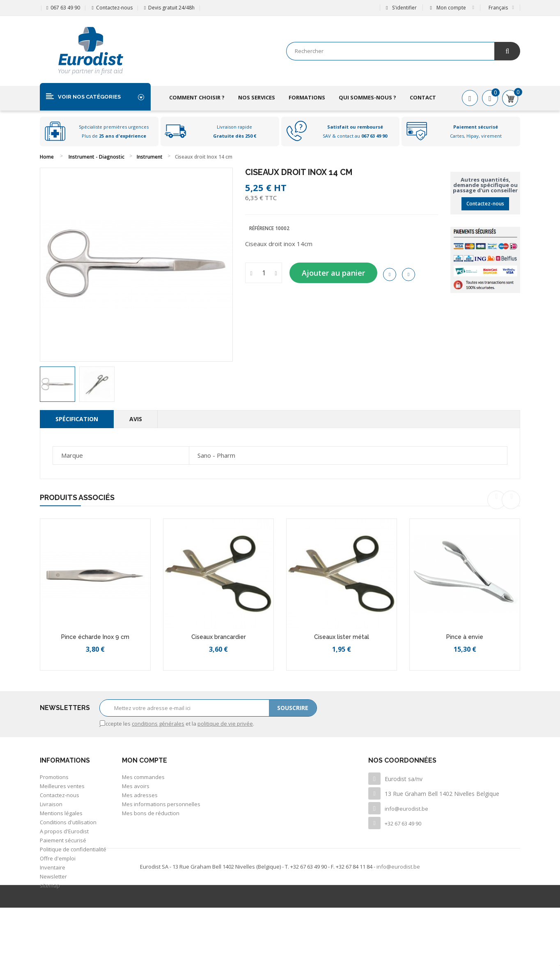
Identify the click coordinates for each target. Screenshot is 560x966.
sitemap (50, 885)
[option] (57, 384)
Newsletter (53, 876)
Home (47, 157)
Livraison (51, 804)
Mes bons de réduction (151, 813)
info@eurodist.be (406, 809)
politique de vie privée (225, 724)
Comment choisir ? (197, 97)
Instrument (150, 157)
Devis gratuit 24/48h (171, 8)
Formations (307, 97)
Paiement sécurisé (63, 840)
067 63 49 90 (65, 8)
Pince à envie (465, 637)
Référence (262, 228)
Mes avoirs (136, 786)
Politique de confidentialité (73, 849)
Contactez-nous (114, 8)
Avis (136, 419)
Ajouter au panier (333, 273)
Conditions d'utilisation (68, 822)
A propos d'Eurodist (64, 831)
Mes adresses (140, 795)
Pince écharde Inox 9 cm (95, 637)
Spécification (77, 419)
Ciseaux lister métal (342, 637)
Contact (423, 97)
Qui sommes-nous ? (367, 97)
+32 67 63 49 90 (403, 823)
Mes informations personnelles (161, 804)
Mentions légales (61, 813)
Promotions (54, 777)
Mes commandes (143, 777)
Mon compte (145, 760)
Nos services (257, 97)
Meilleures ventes (62, 786)
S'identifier (401, 8)
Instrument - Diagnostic (96, 157)
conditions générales (158, 724)
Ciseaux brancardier (219, 637)
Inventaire (53, 867)
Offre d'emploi (58, 858)
